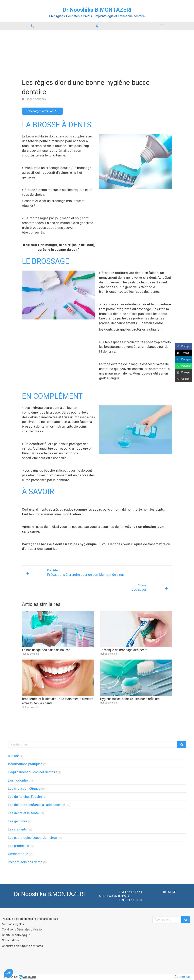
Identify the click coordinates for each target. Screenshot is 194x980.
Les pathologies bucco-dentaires (32, 838)
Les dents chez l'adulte (25, 797)
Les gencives (18, 821)
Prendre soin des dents (25, 862)
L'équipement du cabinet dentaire (33, 772)
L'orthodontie (18, 780)
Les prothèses (18, 846)
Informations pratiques (25, 764)
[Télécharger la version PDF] (42, 111)
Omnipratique (18, 854)
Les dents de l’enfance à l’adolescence (36, 805)
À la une (14, 756)
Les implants (17, 829)
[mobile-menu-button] (162, 26)
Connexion (182, 977)
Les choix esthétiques (24, 788)
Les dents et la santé (23, 813)
